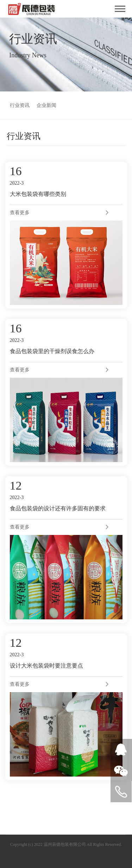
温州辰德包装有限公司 (65, 844)
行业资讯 (20, 105)
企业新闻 (46, 105)
